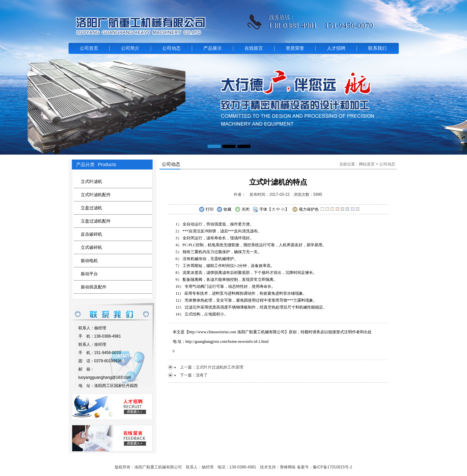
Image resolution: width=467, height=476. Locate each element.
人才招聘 (336, 48)
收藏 (224, 210)
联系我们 (377, 48)
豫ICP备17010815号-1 (333, 467)
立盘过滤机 (91, 208)
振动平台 (89, 274)
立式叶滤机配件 (96, 195)
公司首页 (89, 48)
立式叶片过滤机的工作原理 (219, 367)
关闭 (242, 210)
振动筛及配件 (94, 287)
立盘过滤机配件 (96, 221)
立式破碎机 (91, 247)
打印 (206, 210)
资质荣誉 (295, 48)
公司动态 (171, 48)
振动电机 (89, 261)
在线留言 (254, 48)
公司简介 (130, 48)
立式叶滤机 (91, 181)
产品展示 (213, 48)
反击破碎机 (91, 234)
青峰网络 (288, 467)
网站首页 (367, 164)
